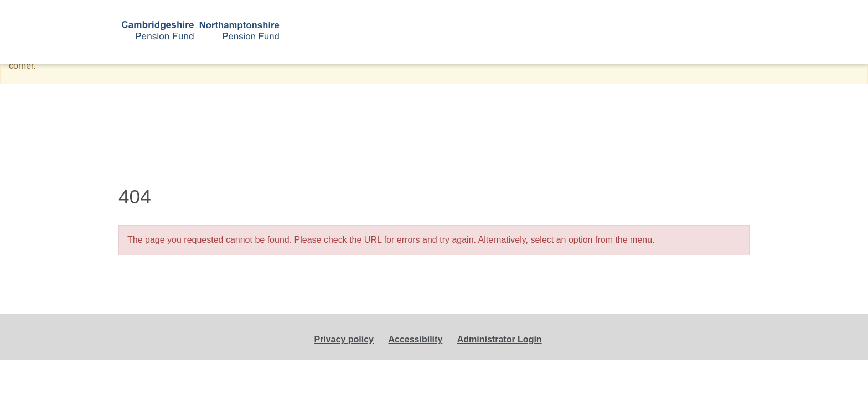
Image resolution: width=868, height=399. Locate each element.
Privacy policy (344, 339)
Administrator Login (500, 339)
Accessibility (415, 339)
